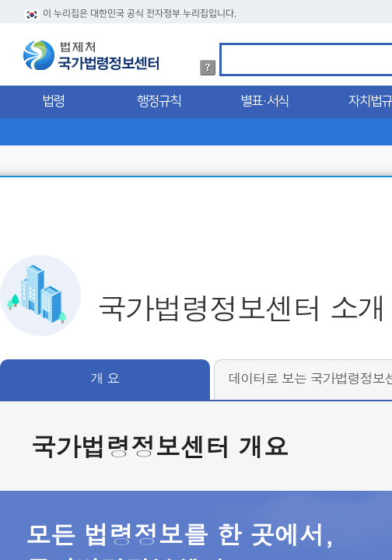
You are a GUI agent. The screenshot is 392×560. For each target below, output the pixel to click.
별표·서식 (264, 101)
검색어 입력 (227, 45)
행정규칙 (159, 101)
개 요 (105, 378)
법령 (53, 101)
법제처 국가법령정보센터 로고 (91, 55)
